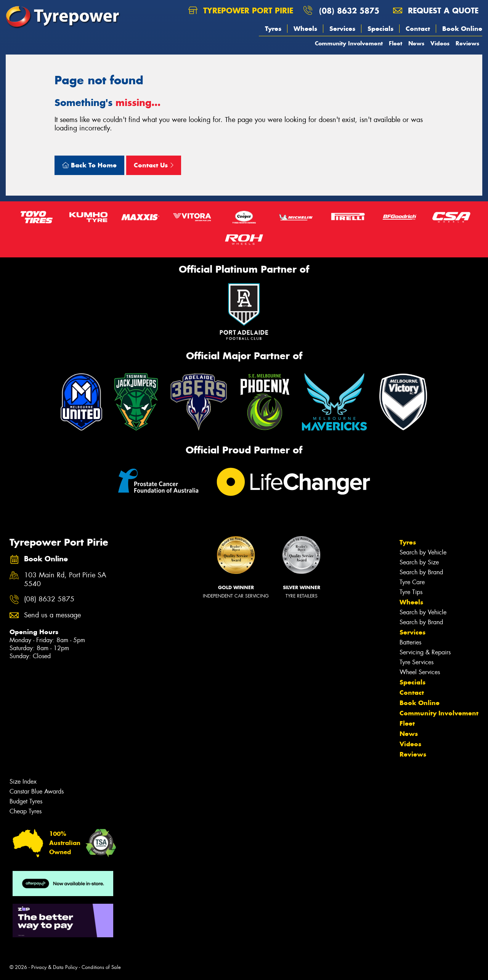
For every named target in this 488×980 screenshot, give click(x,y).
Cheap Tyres (26, 811)
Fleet (396, 43)
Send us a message (52, 615)
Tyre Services (417, 662)
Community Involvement (349, 43)
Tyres (273, 29)
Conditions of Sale (101, 967)
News (416, 43)
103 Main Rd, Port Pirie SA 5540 (65, 580)
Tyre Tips (411, 592)
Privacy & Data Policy (54, 967)
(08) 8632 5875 (349, 10)
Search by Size (419, 562)
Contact (418, 29)
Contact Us (154, 165)
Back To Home (89, 165)
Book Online (462, 29)
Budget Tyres (26, 801)
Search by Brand (421, 572)
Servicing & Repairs (425, 652)
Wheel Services (420, 672)
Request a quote (436, 10)
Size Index (23, 782)
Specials (380, 29)
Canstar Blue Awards (37, 791)
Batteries (410, 642)
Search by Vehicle (423, 552)
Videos (440, 43)
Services (342, 29)
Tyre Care (412, 582)
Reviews (467, 43)
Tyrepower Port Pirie (241, 10)
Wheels (305, 29)
